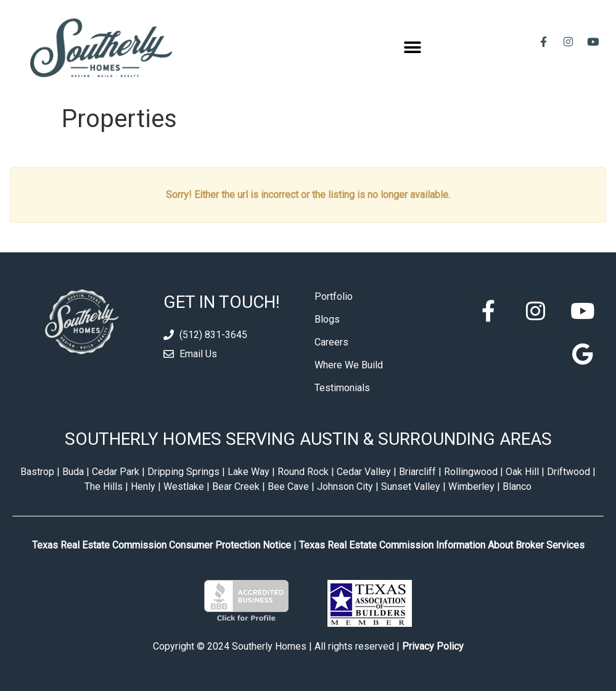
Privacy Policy (433, 646)
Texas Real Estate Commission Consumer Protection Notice (162, 545)
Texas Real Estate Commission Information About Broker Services (442, 545)
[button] (412, 48)
